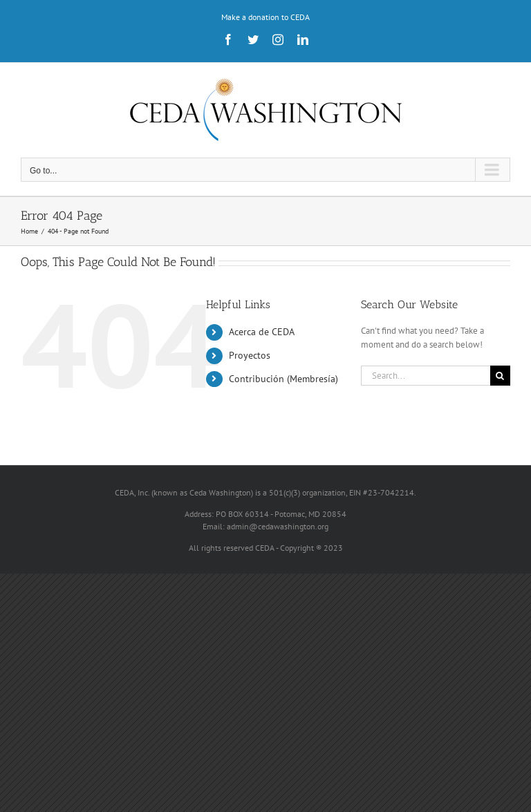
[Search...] (426, 376)
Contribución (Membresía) (283, 379)
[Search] (500, 376)
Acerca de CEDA (262, 332)
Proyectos (250, 355)
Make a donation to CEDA (265, 17)
